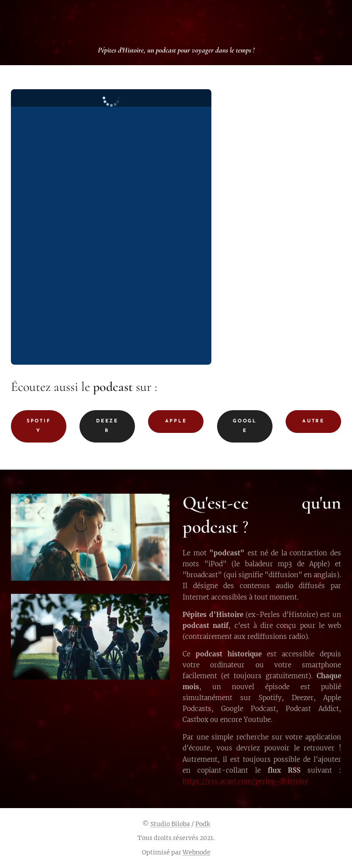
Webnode (197, 852)
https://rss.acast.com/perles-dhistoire (245, 781)
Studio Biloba (170, 824)
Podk (203, 824)
